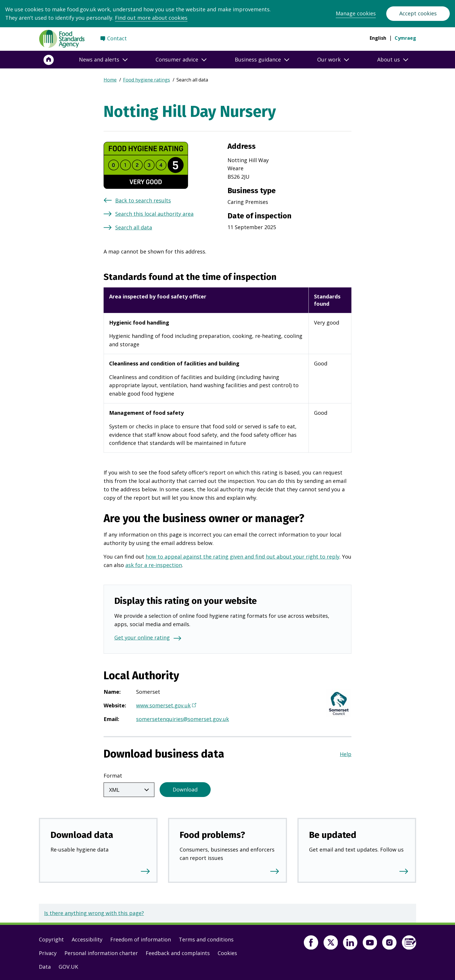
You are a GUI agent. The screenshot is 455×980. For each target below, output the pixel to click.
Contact (117, 38)
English (378, 38)
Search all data (134, 227)
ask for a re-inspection (154, 565)
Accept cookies (418, 13)
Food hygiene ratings (147, 80)
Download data (82, 834)
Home (110, 80)
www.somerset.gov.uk (165, 706)
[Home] (49, 60)
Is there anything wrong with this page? (94, 912)
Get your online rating (142, 637)
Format (113, 776)
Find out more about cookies (151, 18)
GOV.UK (68, 965)
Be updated (333, 834)
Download (185, 788)
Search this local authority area (154, 214)
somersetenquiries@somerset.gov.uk (183, 719)
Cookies (227, 952)
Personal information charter (101, 952)
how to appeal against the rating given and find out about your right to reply (243, 557)
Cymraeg (405, 38)
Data (45, 965)
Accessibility (87, 938)
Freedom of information (141, 938)
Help (346, 754)
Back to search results (143, 200)
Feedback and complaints (178, 952)
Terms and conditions (206, 938)
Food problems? (212, 834)
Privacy (48, 952)
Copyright (51, 938)
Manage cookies (356, 13)
